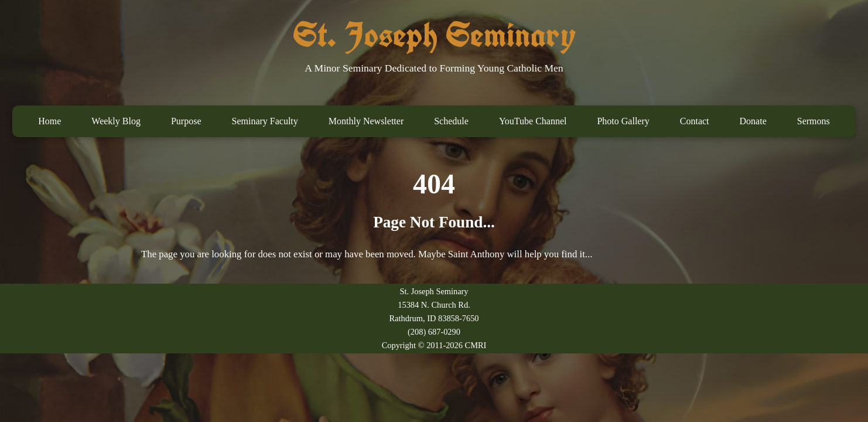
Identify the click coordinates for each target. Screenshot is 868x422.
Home (49, 121)
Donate (753, 121)
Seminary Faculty (264, 121)
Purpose (186, 121)
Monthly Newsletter (366, 121)
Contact (695, 121)
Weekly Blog (116, 121)
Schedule (451, 121)
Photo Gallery (623, 121)
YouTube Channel (533, 121)
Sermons (814, 121)
